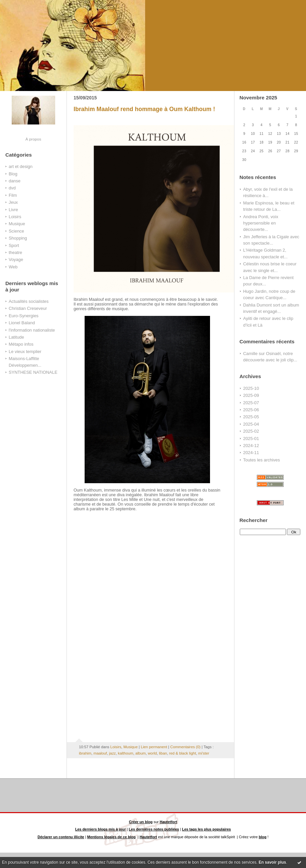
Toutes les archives (262, 460)
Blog (13, 174)
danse (15, 181)
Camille (250, 354)
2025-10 (251, 388)
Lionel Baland (22, 323)
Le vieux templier (25, 352)
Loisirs (15, 217)
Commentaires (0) (185, 747)
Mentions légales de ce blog (112, 837)
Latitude (16, 337)
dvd (12, 188)
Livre (13, 210)
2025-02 (251, 431)
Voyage (16, 259)
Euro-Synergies (24, 316)
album (141, 753)
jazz (112, 753)
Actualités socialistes (29, 301)
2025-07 (251, 403)
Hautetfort (169, 822)
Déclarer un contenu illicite (61, 837)
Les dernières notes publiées (154, 829)
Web (13, 267)
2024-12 (251, 446)
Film (13, 195)
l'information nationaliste (32, 330)
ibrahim (85, 753)
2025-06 (251, 410)
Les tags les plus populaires (206, 829)
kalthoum (126, 753)
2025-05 (251, 417)
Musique (17, 224)
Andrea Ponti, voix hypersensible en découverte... (261, 223)
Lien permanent (154, 747)
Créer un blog (141, 822)
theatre (15, 252)
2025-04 (251, 424)
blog (263, 837)
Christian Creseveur (28, 308)
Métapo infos (21, 344)
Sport (14, 245)
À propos (33, 139)
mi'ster (203, 753)
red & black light (183, 753)
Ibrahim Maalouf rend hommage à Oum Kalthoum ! (144, 109)
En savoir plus (272, 862)
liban (163, 753)
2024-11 (251, 453)
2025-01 (251, 439)
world (152, 753)
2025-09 (251, 395)
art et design (21, 166)
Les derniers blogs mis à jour (101, 829)
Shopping (18, 238)
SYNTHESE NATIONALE (33, 372)
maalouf (100, 753)
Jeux (13, 202)
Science (16, 231)
